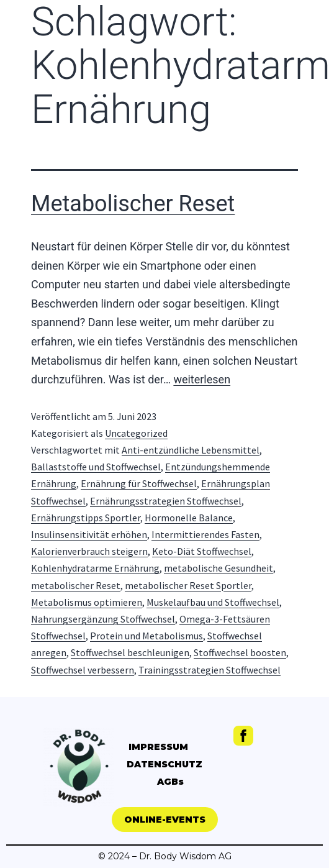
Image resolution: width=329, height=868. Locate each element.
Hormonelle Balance (189, 518)
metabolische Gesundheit (219, 568)
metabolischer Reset (76, 585)
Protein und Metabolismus (146, 636)
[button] (165, 820)
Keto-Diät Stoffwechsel (202, 551)
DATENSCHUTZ (164, 764)
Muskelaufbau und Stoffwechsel (213, 602)
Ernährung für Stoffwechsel (139, 483)
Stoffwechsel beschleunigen (130, 652)
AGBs (170, 782)
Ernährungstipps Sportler (86, 518)
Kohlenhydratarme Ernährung (95, 568)
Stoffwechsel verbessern (83, 670)
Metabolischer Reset (133, 204)
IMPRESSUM (158, 747)
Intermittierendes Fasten (205, 534)
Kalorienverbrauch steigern (89, 551)
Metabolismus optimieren (87, 602)
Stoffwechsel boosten (240, 652)
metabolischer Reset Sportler (188, 585)
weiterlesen (202, 379)
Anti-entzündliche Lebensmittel (191, 450)
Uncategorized (136, 433)
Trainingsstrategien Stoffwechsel (210, 670)
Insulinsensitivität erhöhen (89, 534)
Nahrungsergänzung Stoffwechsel (103, 619)
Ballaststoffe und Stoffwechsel (96, 467)
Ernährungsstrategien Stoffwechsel (166, 501)
